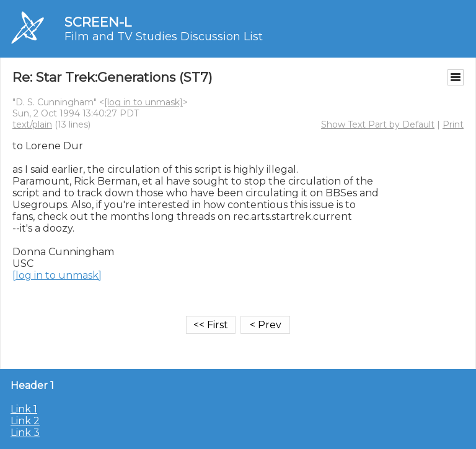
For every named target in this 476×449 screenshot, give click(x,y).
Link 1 (24, 409)
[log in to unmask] (143, 102)
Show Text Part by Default (378, 124)
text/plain (32, 124)
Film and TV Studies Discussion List (164, 37)
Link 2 (25, 421)
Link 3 (25, 433)
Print (453, 124)
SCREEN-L (98, 22)
